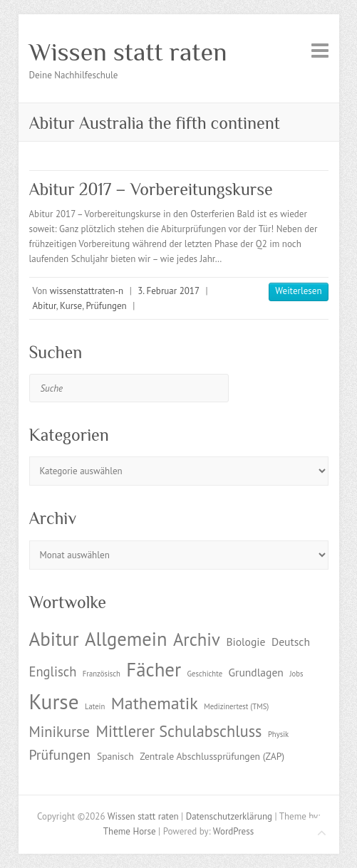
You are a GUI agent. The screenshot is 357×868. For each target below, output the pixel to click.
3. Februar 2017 (169, 291)
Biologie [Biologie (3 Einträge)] (245, 642)
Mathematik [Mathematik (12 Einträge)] (155, 703)
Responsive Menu (320, 50)
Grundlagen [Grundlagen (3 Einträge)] (256, 672)
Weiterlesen (298, 291)
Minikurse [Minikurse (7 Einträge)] (60, 732)
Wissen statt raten (128, 52)
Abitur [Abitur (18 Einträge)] (54, 639)
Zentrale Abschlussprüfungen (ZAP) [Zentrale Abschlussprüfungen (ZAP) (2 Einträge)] (212, 756)
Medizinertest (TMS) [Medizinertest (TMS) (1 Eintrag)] (236, 706)
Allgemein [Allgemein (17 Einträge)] (126, 639)
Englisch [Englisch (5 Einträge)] (53, 671)
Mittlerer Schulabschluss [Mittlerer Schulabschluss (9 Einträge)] (179, 731)
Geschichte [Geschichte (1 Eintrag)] (205, 674)
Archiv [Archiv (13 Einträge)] (197, 639)
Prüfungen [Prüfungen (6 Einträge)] (60, 754)
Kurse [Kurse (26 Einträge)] (54, 701)
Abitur (45, 306)
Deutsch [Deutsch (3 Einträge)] (291, 642)
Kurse (71, 306)
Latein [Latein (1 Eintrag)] (95, 706)
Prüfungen (107, 306)
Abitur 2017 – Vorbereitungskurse (151, 189)
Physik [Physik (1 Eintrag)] (278, 734)
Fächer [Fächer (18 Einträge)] (154, 669)
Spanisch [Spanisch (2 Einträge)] (115, 756)
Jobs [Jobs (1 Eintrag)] (296, 674)
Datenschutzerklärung (229, 816)
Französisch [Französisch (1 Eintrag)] (102, 674)
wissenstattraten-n (87, 291)
